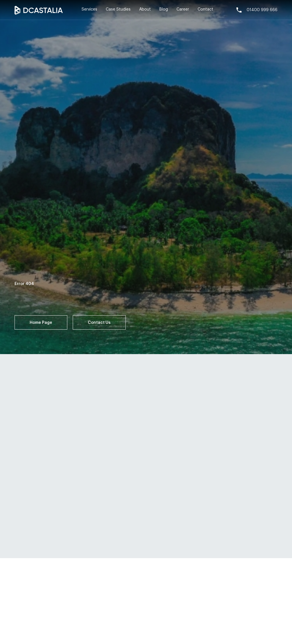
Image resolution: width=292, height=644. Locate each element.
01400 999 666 (256, 10)
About (145, 9)
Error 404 (24, 284)
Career (183, 9)
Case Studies (118, 9)
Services (89, 9)
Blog (164, 9)
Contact (205, 9)
